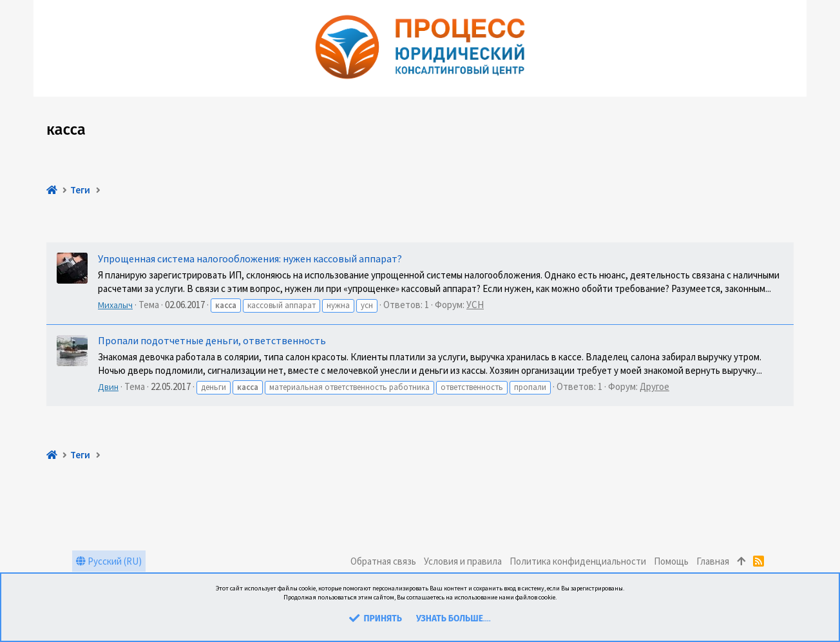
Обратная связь (383, 561)
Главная (713, 561)
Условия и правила (463, 561)
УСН (475, 305)
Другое (654, 386)
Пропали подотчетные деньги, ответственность (212, 340)
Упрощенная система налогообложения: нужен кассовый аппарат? (250, 258)
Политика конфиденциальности (578, 561)
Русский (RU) (109, 561)
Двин (108, 387)
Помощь (671, 561)
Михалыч (115, 305)
